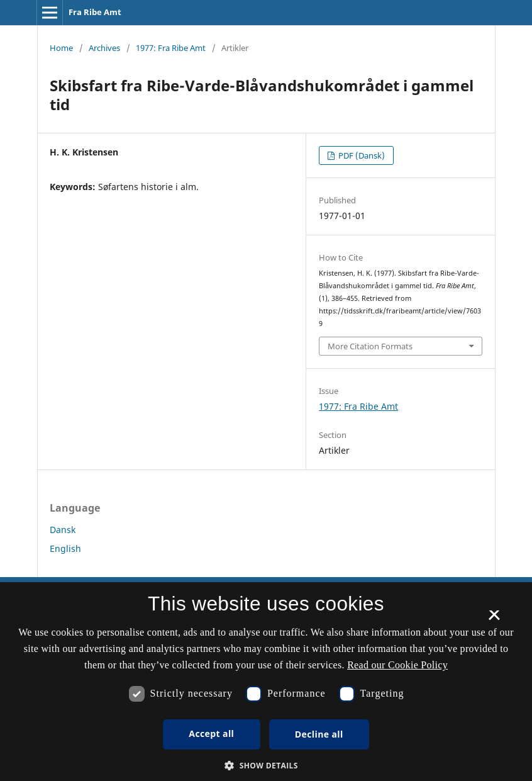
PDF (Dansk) (361, 155)
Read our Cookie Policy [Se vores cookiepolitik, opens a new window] (397, 665)
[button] (266, 766)
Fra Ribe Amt (95, 12)
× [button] (494, 619)
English (65, 548)
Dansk (63, 530)
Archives (104, 48)
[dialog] (266, 682)
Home (61, 48)
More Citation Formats (370, 346)
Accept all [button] (211, 733)
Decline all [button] (319, 734)
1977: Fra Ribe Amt (171, 48)
